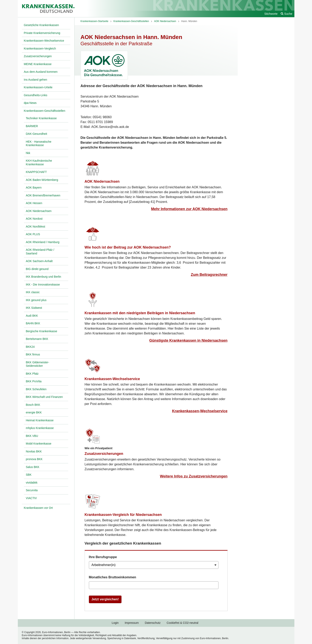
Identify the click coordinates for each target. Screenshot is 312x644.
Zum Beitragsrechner (209, 275)
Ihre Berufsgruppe (103, 557)
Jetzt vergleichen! (105, 599)
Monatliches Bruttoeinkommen (113, 577)
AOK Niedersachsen (102, 181)
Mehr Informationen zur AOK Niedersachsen (189, 209)
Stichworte (271, 14)
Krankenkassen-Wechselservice (112, 379)
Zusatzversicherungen (104, 454)
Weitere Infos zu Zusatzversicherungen (194, 476)
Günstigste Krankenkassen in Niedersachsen (188, 340)
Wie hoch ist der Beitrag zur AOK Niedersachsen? (128, 247)
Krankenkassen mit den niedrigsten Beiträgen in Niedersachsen (140, 313)
